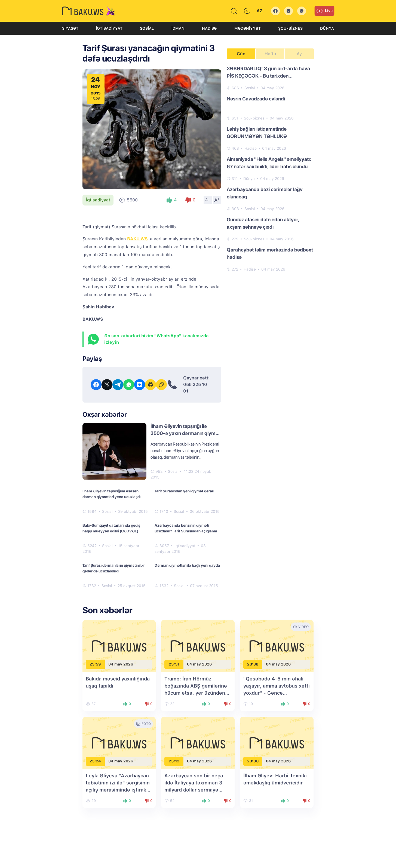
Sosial (147, 28)
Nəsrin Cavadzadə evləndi (256, 99)
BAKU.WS (137, 239)
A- (208, 200)
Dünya (327, 28)
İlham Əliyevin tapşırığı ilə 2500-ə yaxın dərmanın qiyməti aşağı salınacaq (186, 433)
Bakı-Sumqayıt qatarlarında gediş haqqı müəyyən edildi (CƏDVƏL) (111, 528)
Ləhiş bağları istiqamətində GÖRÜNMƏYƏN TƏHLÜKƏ (257, 133)
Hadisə (209, 28)
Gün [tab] (241, 54)
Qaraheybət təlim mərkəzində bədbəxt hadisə (270, 253)
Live (324, 11)
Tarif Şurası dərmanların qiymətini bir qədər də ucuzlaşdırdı (114, 568)
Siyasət (70, 28)
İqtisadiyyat (109, 28)
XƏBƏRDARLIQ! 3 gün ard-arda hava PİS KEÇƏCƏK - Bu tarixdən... (268, 72)
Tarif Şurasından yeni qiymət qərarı (184, 491)
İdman (178, 28)
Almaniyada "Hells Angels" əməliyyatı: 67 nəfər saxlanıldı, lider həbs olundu (269, 163)
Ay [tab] (299, 54)
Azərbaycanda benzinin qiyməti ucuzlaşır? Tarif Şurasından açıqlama (186, 528)
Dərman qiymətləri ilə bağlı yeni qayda (187, 565)
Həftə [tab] (270, 54)
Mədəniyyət (248, 28)
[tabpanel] (270, 168)
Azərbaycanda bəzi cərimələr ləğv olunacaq (265, 193)
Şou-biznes (290, 28)
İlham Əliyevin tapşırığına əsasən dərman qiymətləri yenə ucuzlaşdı (111, 494)
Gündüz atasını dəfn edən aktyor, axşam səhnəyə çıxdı (263, 223)
